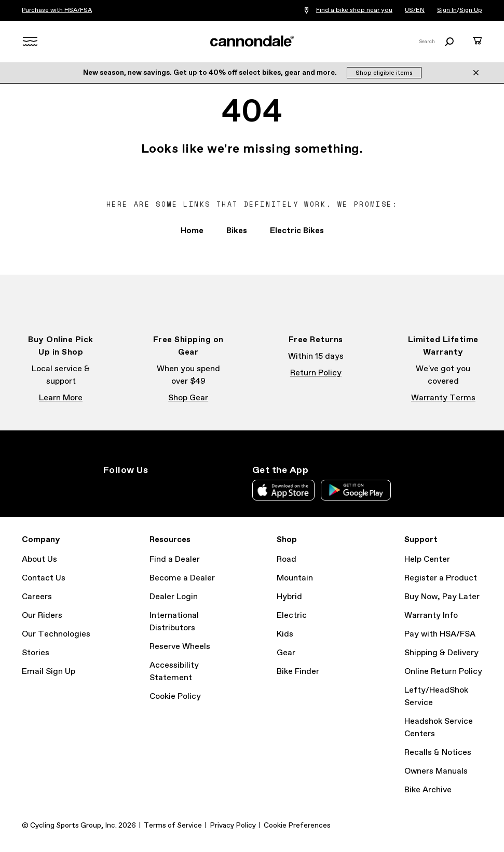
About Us (39, 559)
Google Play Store (356, 490)
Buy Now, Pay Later (442, 597)
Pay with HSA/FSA (440, 634)
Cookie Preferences (297, 826)
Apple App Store (283, 490)
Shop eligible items (384, 73)
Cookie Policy (175, 697)
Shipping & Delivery (441, 653)
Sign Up (471, 10)
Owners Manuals (436, 771)
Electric (292, 616)
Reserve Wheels (180, 647)
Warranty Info (431, 616)
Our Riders (42, 616)
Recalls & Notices (438, 753)
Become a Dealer (182, 578)
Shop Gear (188, 398)
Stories (36, 653)
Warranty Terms (443, 398)
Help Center (427, 559)
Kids (285, 634)
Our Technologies (56, 634)
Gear (286, 653)
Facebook (132, 489)
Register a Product (441, 578)
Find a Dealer (175, 559)
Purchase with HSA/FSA (57, 10)
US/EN (415, 10)
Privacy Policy (233, 826)
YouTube (178, 489)
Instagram (110, 489)
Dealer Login (174, 597)
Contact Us (44, 578)
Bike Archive (428, 790)
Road (287, 559)
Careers (37, 597)
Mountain (295, 578)
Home (192, 231)
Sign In (447, 10)
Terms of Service (173, 826)
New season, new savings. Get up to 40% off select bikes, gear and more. (211, 73)
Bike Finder (298, 672)
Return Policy (316, 373)
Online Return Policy (443, 672)
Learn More (61, 398)
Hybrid (289, 597)
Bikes (237, 231)
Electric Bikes (297, 231)
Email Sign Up (49, 672)
